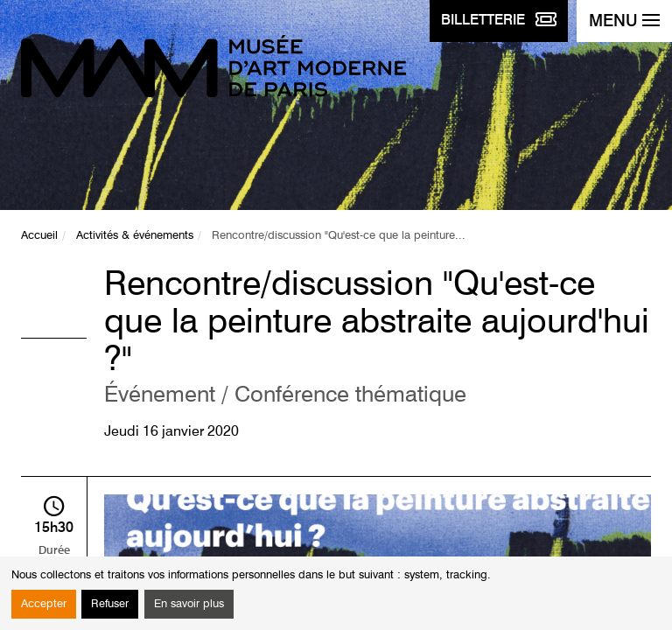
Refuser (110, 604)
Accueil (39, 236)
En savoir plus (189, 604)
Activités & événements (135, 236)
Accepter (44, 604)
